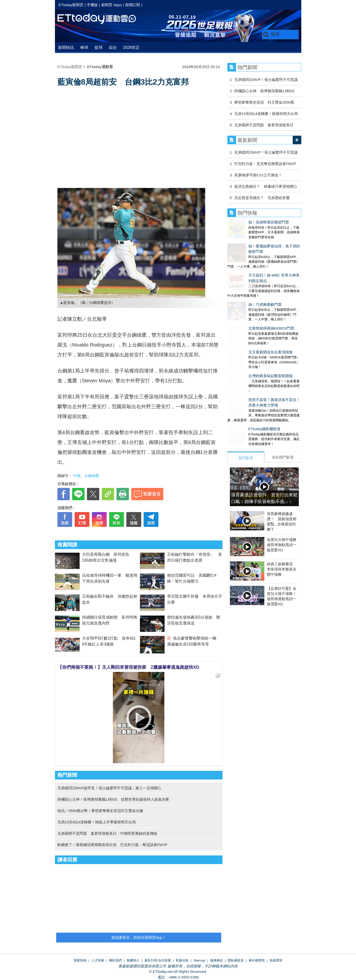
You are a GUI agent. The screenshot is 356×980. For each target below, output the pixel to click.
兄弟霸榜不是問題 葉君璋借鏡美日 (264, 125)
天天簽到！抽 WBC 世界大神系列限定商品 (262, 260)
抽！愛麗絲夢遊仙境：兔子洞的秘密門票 (261, 241)
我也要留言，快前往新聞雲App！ (139, 937)
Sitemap (199, 960)
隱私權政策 (236, 960)
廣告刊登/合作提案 (158, 960)
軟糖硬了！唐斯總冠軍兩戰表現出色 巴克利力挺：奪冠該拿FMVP (112, 845)
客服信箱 (182, 960)
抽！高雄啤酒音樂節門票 (248, 222)
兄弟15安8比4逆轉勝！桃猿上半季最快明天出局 (97, 822)
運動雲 (101, 19)
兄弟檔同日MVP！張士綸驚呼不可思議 (266, 80)
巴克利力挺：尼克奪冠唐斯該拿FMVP (265, 164)
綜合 (113, 47)
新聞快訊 (66, 47)
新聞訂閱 (133, 5)
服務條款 (217, 960)
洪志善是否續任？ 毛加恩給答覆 (262, 198)
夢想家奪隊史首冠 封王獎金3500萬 (264, 102)
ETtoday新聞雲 (71, 5)
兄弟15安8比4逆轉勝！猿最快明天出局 (266, 114)
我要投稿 (80, 960)
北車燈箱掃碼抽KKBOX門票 (250, 298)
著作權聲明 (257, 960)
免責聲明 (276, 960)
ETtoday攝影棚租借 (244, 383)
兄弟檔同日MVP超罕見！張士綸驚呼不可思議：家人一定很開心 (110, 788)
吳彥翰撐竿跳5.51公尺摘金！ (258, 175)
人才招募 (98, 960)
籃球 (99, 47)
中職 (77, 476)
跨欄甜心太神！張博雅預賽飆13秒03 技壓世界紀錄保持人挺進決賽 (113, 799)
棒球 (84, 47)
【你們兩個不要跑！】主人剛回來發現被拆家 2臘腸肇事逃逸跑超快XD (128, 667)
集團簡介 (133, 960)
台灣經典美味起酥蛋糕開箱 (250, 335)
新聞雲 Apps (111, 5)
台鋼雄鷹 (92, 476)
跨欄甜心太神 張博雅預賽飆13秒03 (264, 91)
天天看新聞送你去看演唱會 (250, 317)
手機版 (92, 5)
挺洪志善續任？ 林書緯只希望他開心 (266, 186)
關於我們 (116, 960)
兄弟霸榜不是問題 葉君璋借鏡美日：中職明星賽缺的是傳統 (107, 833)
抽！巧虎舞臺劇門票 (244, 279)
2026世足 (132, 47)
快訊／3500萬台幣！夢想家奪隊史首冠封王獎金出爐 (100, 811)
